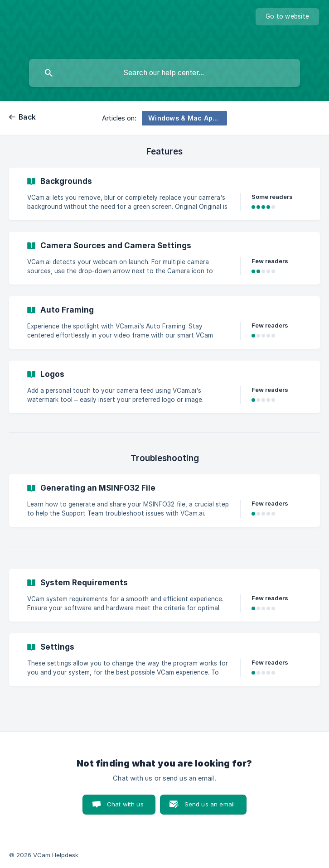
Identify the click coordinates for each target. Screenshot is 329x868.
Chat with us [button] (125, 804)
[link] (164, 194)
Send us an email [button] (210, 804)
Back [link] (27, 117)
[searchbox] (164, 73)
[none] (287, 17)
